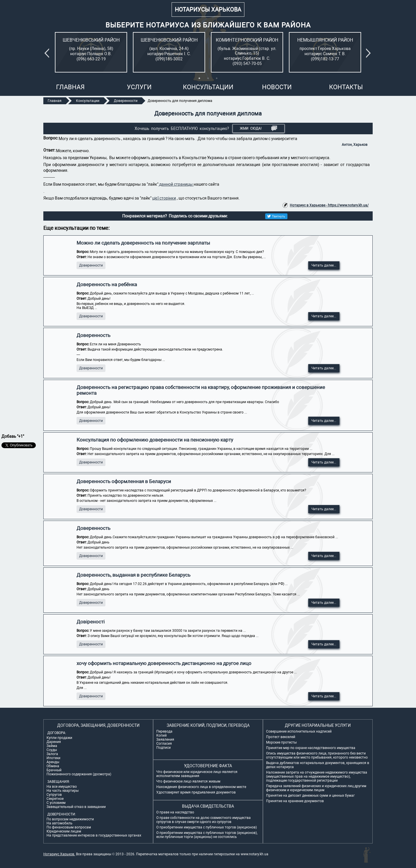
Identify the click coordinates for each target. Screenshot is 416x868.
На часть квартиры (63, 791)
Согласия (164, 744)
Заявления (165, 740)
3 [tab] (217, 78)
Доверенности (91, 265)
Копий (161, 735)
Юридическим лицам (64, 831)
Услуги (139, 87)
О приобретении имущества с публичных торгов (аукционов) (207, 827)
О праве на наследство (175, 812)
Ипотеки (53, 758)
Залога (52, 754)
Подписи (164, 748)
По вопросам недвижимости (70, 819)
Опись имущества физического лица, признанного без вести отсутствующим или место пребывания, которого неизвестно (317, 755)
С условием (56, 803)
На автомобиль (60, 823)
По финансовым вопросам (69, 827)
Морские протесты (281, 742)
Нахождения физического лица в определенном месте (201, 787)
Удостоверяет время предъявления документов (196, 792)
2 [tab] (208, 78)
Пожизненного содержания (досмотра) (79, 774)
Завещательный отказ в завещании (76, 807)
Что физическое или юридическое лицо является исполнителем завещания (197, 774)
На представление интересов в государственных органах (94, 835)
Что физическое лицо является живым (188, 781)
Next (369, 53)
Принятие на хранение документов (295, 801)
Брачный (54, 770)
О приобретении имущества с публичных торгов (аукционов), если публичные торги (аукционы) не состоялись (207, 835)
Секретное (55, 799)
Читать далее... (324, 265)
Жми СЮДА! (258, 128)
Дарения (54, 742)
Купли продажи (59, 738)
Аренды (53, 762)
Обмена (53, 766)
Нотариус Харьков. (59, 854)
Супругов (54, 795)
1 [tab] (199, 78)
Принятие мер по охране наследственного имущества (311, 748)
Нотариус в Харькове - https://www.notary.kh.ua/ (329, 205)
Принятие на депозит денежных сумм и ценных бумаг (310, 796)
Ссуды (52, 750)
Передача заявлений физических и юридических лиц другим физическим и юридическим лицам (316, 788)
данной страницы (176, 184)
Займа (52, 746)
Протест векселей (281, 737)
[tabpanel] (91, 52)
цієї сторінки (164, 198)
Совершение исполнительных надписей (299, 731)
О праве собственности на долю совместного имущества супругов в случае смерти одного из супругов (204, 820)
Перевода (164, 731)
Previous (48, 53)
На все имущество (62, 787)
